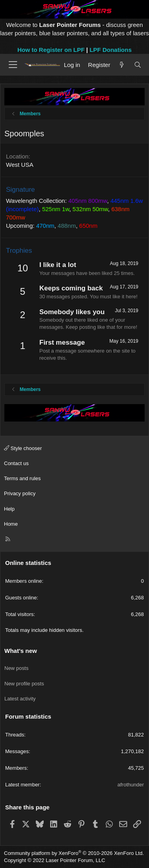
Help (9, 509)
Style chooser (23, 448)
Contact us (16, 463)
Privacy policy (20, 493)
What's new (21, 651)
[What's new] (122, 65)
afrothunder (131, 785)
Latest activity (20, 699)
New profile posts (24, 684)
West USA (20, 165)
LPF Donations (110, 50)
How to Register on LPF (51, 50)
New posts (16, 668)
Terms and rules (22, 478)
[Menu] (13, 65)
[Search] (138, 65)
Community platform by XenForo (74, 853)
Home (11, 524)
